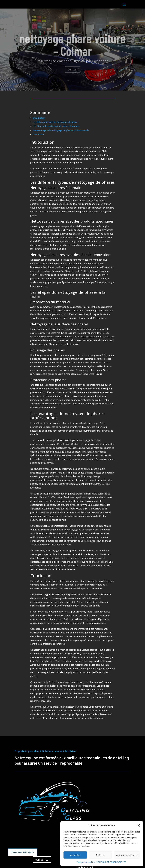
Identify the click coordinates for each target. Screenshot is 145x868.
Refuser (100, 855)
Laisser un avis (23, 852)
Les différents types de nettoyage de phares (56, 122)
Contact (73, 74)
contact (40, 859)
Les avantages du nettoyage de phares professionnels (61, 130)
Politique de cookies (86, 862)
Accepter (75, 855)
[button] (139, 825)
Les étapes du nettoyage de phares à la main (56, 126)
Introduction (39, 118)
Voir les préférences (127, 855)
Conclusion (38, 134)
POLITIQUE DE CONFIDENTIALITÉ (111, 862)
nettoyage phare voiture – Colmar (73, 49)
